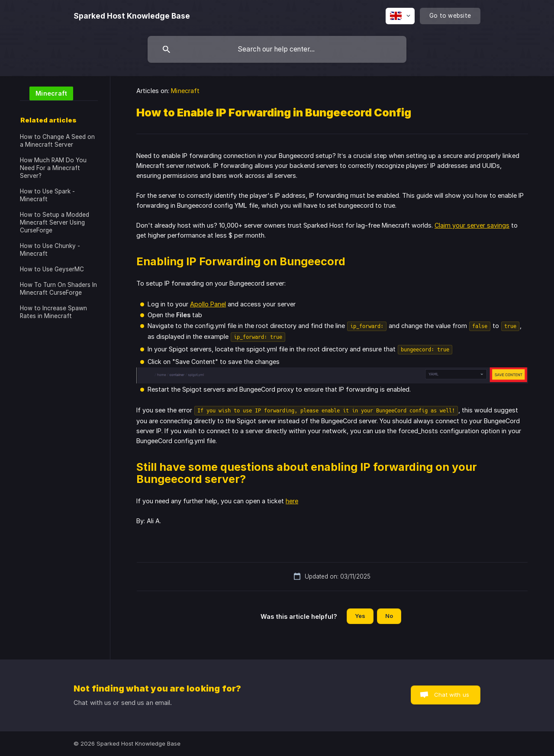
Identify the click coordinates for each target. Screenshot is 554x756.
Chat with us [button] (452, 695)
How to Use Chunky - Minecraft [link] (50, 250)
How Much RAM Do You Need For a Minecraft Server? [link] (53, 168)
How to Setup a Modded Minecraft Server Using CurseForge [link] (55, 222)
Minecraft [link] (185, 91)
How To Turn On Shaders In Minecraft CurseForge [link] (58, 289)
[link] (47, 93)
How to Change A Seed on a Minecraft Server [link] (57, 141)
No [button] (389, 616)
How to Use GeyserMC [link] (52, 269)
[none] (132, 16)
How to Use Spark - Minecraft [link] (47, 195)
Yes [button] (360, 616)
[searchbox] (277, 49)
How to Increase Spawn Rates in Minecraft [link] (53, 312)
